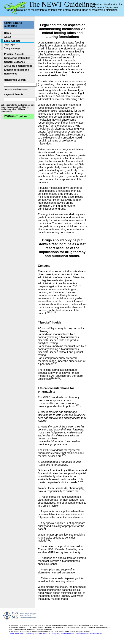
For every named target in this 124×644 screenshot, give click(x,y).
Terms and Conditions (18, 633)
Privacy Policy (34, 633)
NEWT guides (16, 116)
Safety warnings (12, 48)
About (8, 37)
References (11, 74)
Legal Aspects (12, 41)
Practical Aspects (14, 54)
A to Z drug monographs (18, 66)
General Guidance (14, 62)
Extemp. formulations (16, 70)
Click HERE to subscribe (13, 24)
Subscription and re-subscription (89, 633)
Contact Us (46, 633)
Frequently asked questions (63, 633)
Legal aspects (11, 45)
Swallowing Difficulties (17, 58)
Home (7, 33)
